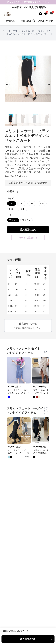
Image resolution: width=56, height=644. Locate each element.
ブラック (13, 220)
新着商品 (10, 21)
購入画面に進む (28, 230)
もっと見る (46, 351)
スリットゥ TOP (10, 31)
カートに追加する (28, 238)
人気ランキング (46, 21)
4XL (23, 209)
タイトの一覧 (28, 31)
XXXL (12, 209)
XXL (42, 203)
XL (32, 203)
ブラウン (26, 220)
